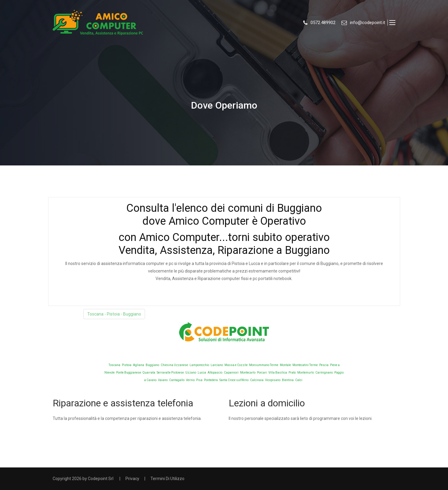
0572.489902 (323, 23)
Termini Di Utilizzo (167, 479)
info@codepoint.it (368, 23)
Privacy (132, 479)
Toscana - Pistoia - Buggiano (114, 314)
